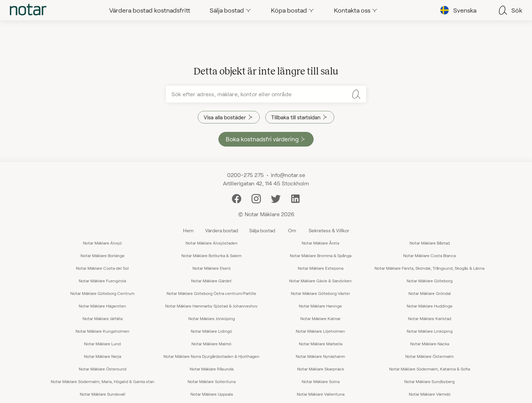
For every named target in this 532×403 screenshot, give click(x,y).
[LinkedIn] (295, 198)
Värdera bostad (222, 230)
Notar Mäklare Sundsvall (103, 394)
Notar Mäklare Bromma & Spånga (321, 255)
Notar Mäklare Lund (102, 344)
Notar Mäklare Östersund (103, 369)
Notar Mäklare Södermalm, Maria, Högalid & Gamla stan (103, 381)
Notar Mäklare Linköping (430, 331)
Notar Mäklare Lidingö (211, 331)
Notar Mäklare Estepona (321, 268)
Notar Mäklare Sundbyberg (429, 381)
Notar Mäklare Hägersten (102, 306)
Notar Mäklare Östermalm (429, 356)
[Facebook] (237, 198)
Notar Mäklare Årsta (320, 243)
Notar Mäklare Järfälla (103, 318)
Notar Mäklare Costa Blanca (429, 255)
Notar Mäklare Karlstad (430, 318)
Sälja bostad (262, 230)
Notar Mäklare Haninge (320, 306)
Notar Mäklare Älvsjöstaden (212, 243)
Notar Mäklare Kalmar (320, 318)
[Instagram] (256, 198)
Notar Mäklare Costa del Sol (102, 268)
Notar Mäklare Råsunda (212, 369)
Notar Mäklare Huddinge (430, 306)
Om (292, 230)
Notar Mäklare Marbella (321, 344)
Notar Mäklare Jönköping (212, 318)
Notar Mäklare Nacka (430, 344)
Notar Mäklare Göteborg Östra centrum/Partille (211, 293)
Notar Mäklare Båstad (430, 243)
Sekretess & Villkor (329, 230)
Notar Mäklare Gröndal (430, 293)
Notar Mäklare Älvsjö (102, 243)
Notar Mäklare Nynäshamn (320, 356)
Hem (188, 230)
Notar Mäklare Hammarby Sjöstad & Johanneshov (211, 306)
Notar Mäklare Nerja (103, 356)
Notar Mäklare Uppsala (212, 394)
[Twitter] (276, 198)
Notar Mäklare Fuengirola (102, 281)
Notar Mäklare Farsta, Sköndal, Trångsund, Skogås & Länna (429, 268)
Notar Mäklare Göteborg (430, 281)
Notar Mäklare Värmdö (430, 394)
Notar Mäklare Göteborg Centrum (102, 293)
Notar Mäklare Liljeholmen (320, 331)
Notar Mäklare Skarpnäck (321, 369)
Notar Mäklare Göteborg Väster (320, 293)
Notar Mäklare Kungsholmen (103, 331)
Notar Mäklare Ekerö (212, 268)
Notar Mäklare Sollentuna (212, 381)
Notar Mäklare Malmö (211, 344)
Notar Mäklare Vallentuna (321, 394)
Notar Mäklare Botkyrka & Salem (211, 255)
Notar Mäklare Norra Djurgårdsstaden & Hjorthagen (211, 356)
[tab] (28, 10)
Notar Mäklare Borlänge (103, 255)
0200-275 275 (246, 175)
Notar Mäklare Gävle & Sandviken (320, 281)
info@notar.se (288, 175)
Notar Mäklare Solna (321, 381)
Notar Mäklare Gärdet (211, 281)
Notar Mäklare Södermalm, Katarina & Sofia (430, 369)
